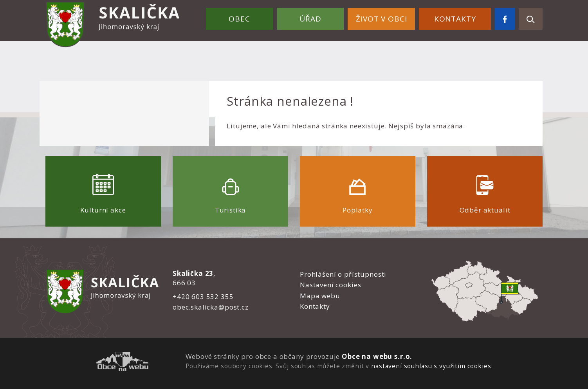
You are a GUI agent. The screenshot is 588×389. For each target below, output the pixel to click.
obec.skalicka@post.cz (211, 307)
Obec (239, 19)
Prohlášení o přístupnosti (343, 274)
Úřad (310, 19)
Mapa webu (320, 296)
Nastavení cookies (330, 285)
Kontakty (455, 19)
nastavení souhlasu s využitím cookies (431, 366)
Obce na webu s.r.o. (377, 356)
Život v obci (381, 19)
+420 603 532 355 (203, 296)
